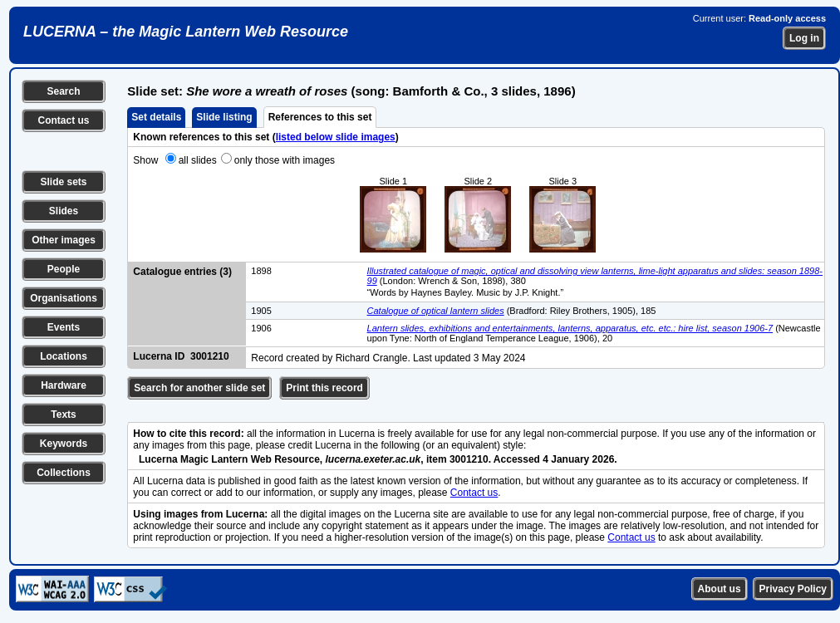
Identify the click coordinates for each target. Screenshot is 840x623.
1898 (261, 271)
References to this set (320, 117)
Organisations (64, 298)
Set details (156, 117)
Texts (63, 415)
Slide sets (63, 182)
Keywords (64, 444)
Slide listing (224, 117)
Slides (64, 211)
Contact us (63, 120)
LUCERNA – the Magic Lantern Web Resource (186, 32)
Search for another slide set (199, 388)
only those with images (285, 160)
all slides (198, 160)
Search (63, 91)
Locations (64, 356)
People (64, 269)
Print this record (324, 388)
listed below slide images (336, 137)
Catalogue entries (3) (182, 272)
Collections (64, 473)
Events (64, 327)
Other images (64, 240)
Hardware (64, 385)
